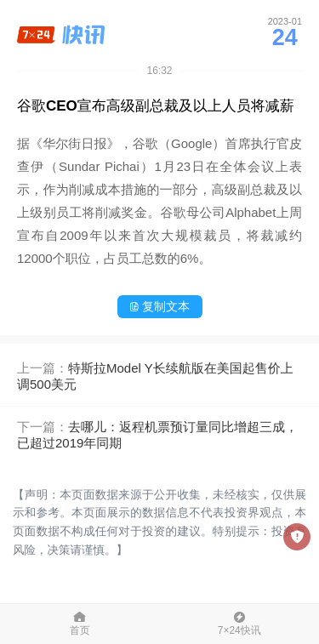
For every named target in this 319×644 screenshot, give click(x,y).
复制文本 (159, 306)
